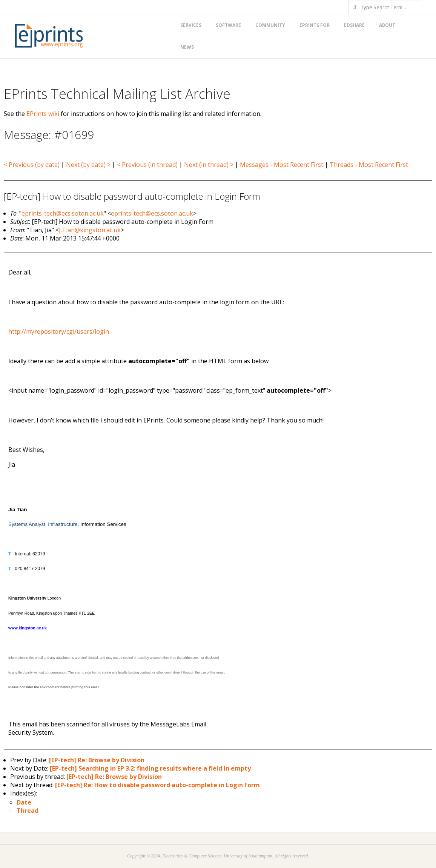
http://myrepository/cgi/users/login (59, 331)
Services (191, 25)
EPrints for (315, 25)
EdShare (354, 25)
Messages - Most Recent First (282, 165)
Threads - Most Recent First (369, 165)
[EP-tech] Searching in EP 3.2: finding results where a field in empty (150, 768)
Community (270, 25)
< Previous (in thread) (147, 165)
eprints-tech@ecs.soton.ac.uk (63, 213)
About (387, 25)
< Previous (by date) (32, 165)
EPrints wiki (43, 114)
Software (228, 25)
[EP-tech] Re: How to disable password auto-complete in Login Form (157, 785)
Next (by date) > (88, 165)
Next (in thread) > (209, 165)
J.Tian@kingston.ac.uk (90, 230)
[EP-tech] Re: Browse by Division (97, 760)
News (187, 47)
